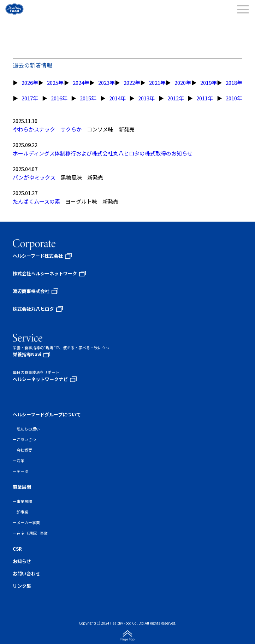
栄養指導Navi (27, 354)
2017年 (30, 98)
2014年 (117, 98)
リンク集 (22, 586)
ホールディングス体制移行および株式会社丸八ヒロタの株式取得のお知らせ (103, 153)
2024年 (81, 83)
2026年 (30, 83)
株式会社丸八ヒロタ (33, 309)
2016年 (59, 98)
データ (22, 471)
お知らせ (22, 561)
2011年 (205, 98)
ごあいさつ (26, 439)
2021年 (157, 83)
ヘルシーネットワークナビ (40, 379)
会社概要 (24, 450)
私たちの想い (28, 429)
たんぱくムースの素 (36, 201)
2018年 (234, 83)
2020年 (183, 83)
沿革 (20, 461)
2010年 (234, 98)
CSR (17, 549)
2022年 (132, 83)
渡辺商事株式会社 (31, 291)
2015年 (88, 98)
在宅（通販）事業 (32, 533)
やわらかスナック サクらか (47, 129)
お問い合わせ (26, 573)
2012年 (176, 98)
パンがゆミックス (34, 177)
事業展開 (24, 501)
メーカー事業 (28, 522)
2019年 (209, 83)
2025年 (55, 83)
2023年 (106, 83)
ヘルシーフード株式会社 (38, 256)
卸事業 (22, 512)
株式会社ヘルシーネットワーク (45, 273)
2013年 (146, 98)
